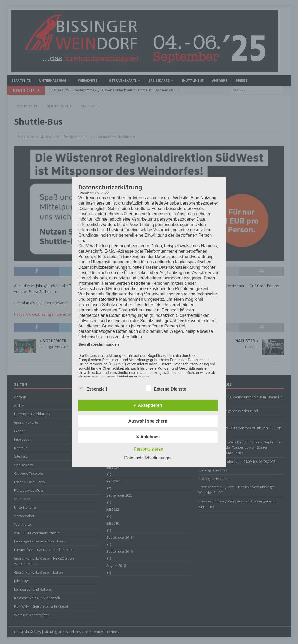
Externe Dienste (166, 388)
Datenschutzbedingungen (148, 458)
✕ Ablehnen (148, 437)
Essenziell (93, 388)
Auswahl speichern (148, 421)
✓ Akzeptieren (148, 405)
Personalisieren (148, 449)
